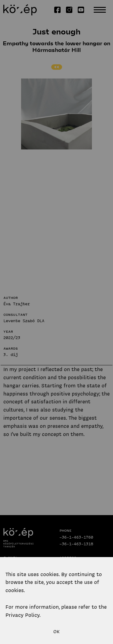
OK (56, 632)
